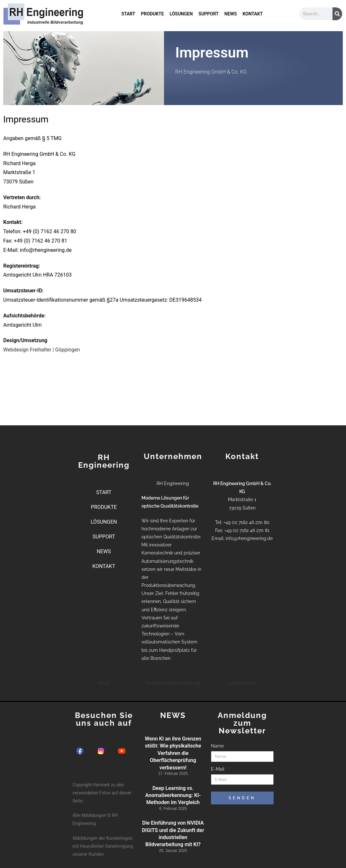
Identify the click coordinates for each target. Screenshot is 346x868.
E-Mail (218, 769)
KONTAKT (253, 14)
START (128, 14)
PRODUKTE (152, 14)
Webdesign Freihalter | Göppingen (42, 350)
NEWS (231, 14)
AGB (104, 683)
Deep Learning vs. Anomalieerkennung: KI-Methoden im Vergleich (173, 795)
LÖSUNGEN (181, 14)
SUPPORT (208, 14)
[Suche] (337, 14)
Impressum (242, 683)
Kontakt (182, 90)
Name (217, 746)
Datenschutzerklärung (173, 683)
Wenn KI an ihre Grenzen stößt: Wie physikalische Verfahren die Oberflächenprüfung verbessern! (173, 753)
